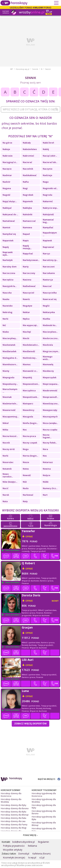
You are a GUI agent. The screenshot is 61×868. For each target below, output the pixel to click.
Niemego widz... (48, 358)
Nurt (45, 495)
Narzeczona (9, 273)
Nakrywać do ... (10, 214)
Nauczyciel (28, 293)
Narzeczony (29, 273)
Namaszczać (29, 221)
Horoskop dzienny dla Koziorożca (11, 795)
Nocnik (6, 443)
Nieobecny (48, 371)
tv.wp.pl (32, 857)
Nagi (25, 188)
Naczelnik (28, 169)
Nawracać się (50, 299)
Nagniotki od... (50, 188)
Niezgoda (28, 417)
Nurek (6, 495)
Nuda (26, 488)
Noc (25, 430)
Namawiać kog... (48, 221)
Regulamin (43, 842)
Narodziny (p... (50, 260)
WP (12, 69)
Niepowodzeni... (31, 384)
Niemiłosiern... (10, 364)
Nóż (25, 482)
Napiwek (47, 240)
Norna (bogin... (30, 456)
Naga (46, 182)
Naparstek (8, 240)
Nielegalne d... (10, 358)
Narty (26, 267)
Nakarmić (48, 201)
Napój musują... (27, 247)
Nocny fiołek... (50, 443)
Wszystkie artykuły (13, 850)
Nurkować (28, 495)
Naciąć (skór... (50, 156)
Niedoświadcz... (31, 345)
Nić (4, 325)
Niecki (26, 338)
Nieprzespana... (51, 384)
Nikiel (6, 423)
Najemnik (28, 201)
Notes (26, 469)
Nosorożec (8, 462)
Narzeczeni (49, 267)
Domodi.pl (24, 854)
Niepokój (27, 377)
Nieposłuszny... (10, 384)
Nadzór (7, 182)
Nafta (26, 182)
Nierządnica (29, 390)
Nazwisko (8, 306)
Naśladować (29, 286)
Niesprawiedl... (51, 397)
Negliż (46, 306)
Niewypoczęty (50, 410)
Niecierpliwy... (10, 338)
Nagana (7, 188)
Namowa (27, 227)
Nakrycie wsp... (50, 208)
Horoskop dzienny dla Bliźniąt (15, 815)
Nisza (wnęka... (50, 423)
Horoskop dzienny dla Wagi (14, 828)
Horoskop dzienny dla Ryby (14, 805)
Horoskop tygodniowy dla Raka (44, 830)
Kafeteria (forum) (41, 854)
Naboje (6, 149)
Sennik (35, 69)
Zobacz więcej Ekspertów (30, 723)
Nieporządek (50, 377)
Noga (26, 449)
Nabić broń (48, 143)
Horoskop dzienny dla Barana (15, 808)
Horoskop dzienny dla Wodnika (11, 801)
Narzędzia (8, 280)
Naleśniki (28, 214)
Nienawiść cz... (30, 371)
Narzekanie (49, 273)
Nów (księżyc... (10, 482)
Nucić (5, 488)
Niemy (6, 371)
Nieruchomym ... (10, 390)
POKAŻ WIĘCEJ (30, 835)
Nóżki (46, 482)
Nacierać (27, 162)
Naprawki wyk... (8, 254)
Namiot (6, 227)
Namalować (9, 221)
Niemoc (27, 364)
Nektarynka (49, 312)
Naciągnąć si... (10, 162)
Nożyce (47, 475)
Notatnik (7, 469)
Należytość (48, 214)
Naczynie (48, 169)
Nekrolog (7, 312)
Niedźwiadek (9, 351)
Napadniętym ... (50, 234)
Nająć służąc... (10, 201)
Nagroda (47, 195)
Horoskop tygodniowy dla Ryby (44, 806)
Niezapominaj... (11, 417)
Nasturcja (48, 280)
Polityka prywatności (14, 846)
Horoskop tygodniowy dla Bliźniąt (44, 824)
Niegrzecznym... (51, 351)
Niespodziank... (31, 397)
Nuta (5, 501)
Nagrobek (28, 195)
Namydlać (48, 227)
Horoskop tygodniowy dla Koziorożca (44, 795)
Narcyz (46, 254)
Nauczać (47, 286)
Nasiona (27, 280)
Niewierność (9, 410)
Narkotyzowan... (31, 260)
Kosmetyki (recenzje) (14, 857)
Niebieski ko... (50, 325)
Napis (26, 240)
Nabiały (27, 143)
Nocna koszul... (10, 436)
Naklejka (27, 208)
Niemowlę (48, 364)
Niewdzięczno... (51, 404)
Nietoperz (28, 404)
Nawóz (26, 299)
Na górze (7, 143)
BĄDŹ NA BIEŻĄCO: (49, 779)
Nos (45, 456)
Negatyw (27, 306)
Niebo (6, 332)
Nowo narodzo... (8, 475)
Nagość (6, 195)
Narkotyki (8, 260)
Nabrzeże (8, 156)
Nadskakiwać (30, 175)
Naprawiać (48, 247)
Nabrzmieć (28, 156)
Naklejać (7, 208)
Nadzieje (47, 175)
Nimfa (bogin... (30, 423)
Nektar (26, 312)
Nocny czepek (30, 443)
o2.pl (42, 857)
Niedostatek (9, 345)
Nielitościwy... (30, 358)
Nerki (5, 319)
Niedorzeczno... (51, 338)
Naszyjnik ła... (10, 286)
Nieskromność (50, 390)
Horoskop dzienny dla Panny (14, 825)
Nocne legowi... (47, 436)
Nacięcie (7, 169)
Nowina (47, 469)
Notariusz (48, 462)
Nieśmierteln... (10, 404)
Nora (45, 449)
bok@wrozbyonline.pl (24, 842)
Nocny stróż (9, 449)
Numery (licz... (50, 488)
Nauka (6, 299)
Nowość (27, 475)
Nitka (5, 430)
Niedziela (48, 345)
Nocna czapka (50, 430)
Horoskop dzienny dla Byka (14, 812)
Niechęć (27, 332)
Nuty (25, 501)
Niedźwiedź (29, 351)
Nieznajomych (50, 417)
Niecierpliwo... (50, 332)
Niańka (46, 319)
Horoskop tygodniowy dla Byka (44, 818)
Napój (6, 247)
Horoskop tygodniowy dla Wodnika (44, 801)
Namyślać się (9, 234)
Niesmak (7, 397)
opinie (29, 536)
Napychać (28, 254)
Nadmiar (7, 175)
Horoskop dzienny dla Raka (14, 818)
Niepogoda (8, 377)
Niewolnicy (29, 410)
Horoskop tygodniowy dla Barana (44, 812)
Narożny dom (10, 267)
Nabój (46, 149)
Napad (26, 234)
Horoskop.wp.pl (23, 69)
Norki (5, 456)
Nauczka (7, 293)
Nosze (26, 462)
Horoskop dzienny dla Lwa (13, 821)
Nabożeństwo (30, 149)
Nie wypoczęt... (30, 325)
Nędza (26, 319)
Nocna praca (29, 436)
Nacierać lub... (50, 162)
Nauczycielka (50, 293)
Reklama (32, 846)
